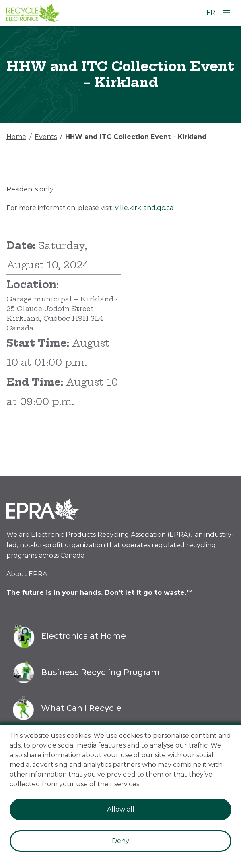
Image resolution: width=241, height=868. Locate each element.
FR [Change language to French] (211, 13)
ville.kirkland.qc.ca (144, 208)
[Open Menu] (227, 13)
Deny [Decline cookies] (120, 841)
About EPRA (27, 574)
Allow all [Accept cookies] (121, 809)
